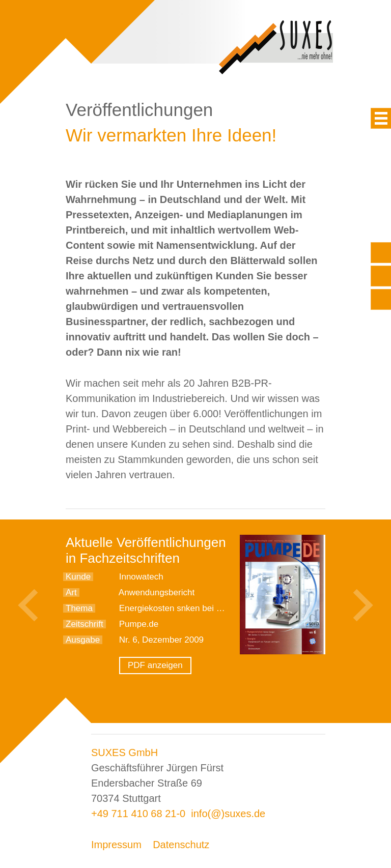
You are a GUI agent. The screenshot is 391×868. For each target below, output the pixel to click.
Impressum (116, 845)
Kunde (78, 577)
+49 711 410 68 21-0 (138, 814)
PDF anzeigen (155, 665)
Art (71, 592)
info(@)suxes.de (228, 814)
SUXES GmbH (124, 753)
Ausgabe (83, 640)
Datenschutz (181, 845)
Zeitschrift (85, 624)
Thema (79, 608)
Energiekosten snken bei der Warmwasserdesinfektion (223, 608)
